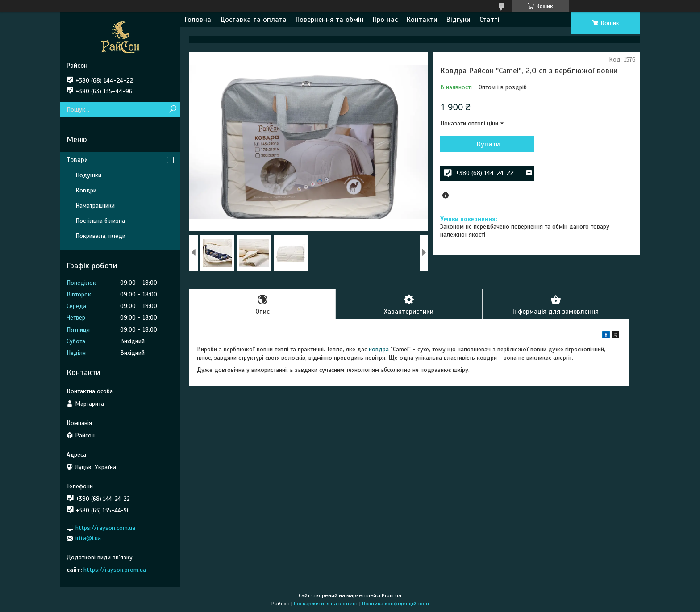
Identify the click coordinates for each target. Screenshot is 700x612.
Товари (77, 160)
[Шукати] (173, 110)
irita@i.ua (88, 538)
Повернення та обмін (330, 20)
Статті (490, 20)
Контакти (422, 20)
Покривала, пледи (100, 236)
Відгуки (458, 20)
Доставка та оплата (253, 20)
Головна (198, 20)
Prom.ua (392, 595)
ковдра (379, 349)
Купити (488, 144)
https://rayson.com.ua (105, 528)
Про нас (385, 20)
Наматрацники (95, 206)
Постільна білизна (100, 221)
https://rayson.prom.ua (115, 570)
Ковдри (86, 190)
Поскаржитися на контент (326, 604)
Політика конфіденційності (396, 604)
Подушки (88, 175)
